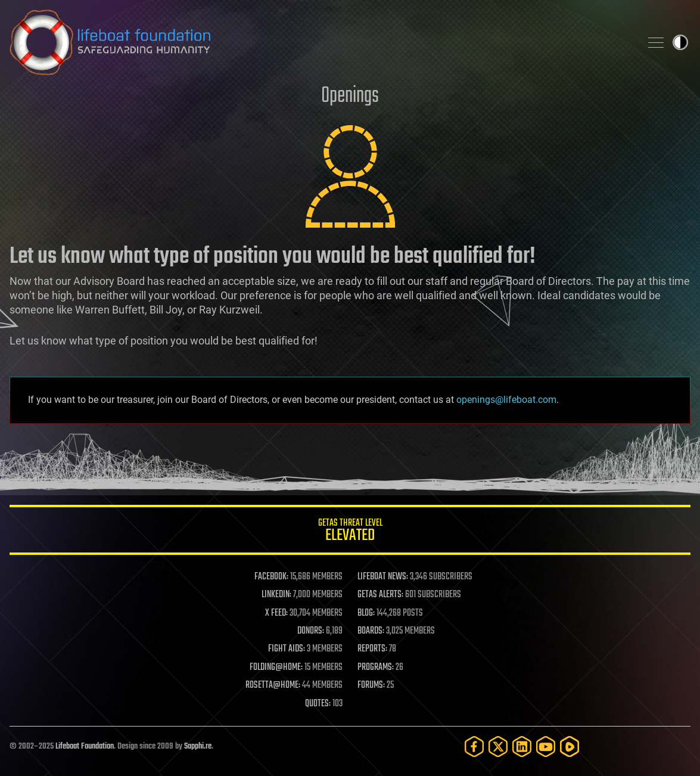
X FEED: (276, 613)
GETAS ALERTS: (380, 595)
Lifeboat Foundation (85, 746)
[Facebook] (474, 746)
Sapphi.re (198, 746)
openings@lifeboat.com (506, 400)
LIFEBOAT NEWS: (383, 577)
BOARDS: (371, 631)
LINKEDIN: (276, 595)
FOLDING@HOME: (276, 668)
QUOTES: (318, 704)
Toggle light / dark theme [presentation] (680, 42)
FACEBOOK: (271, 577)
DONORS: (311, 631)
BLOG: (366, 613)
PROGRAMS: (376, 668)
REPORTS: (372, 649)
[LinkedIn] (522, 746)
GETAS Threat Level (350, 532)
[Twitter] (498, 746)
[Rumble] (570, 746)
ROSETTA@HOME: (273, 685)
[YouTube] (546, 746)
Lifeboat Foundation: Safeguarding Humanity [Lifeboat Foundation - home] (320, 42)
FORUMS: (371, 685)
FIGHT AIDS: (287, 649)
